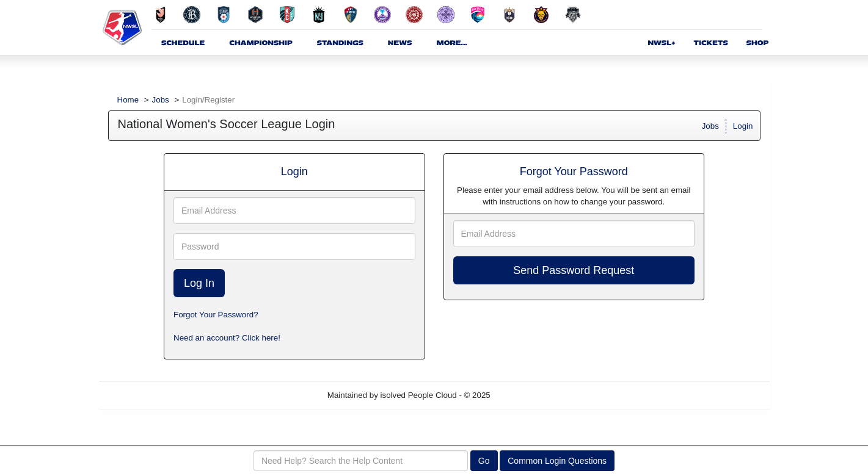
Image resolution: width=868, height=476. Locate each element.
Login (743, 126)
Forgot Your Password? (216, 315)
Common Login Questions (557, 461)
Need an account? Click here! (227, 338)
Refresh (526, 395)
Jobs (161, 100)
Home (128, 100)
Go (484, 461)
